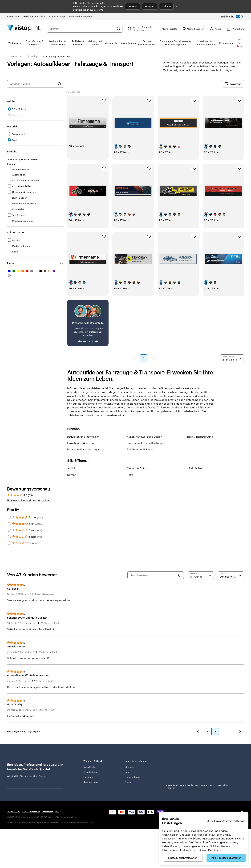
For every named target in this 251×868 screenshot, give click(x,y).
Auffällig (72, 480)
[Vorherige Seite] (134, 370)
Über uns (129, 778)
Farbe (10, 263)
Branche (12, 151)
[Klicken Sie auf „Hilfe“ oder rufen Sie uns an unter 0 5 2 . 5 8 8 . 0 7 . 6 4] (140, 29)
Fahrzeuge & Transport (58, 56)
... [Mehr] (24, 56)
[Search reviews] (153, 587)
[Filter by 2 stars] (9, 548)
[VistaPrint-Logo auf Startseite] (24, 29)
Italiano (166, 6)
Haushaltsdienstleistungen (83, 461)
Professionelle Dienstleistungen (146, 455)
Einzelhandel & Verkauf (81, 455)
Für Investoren (132, 788)
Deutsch (132, 6)
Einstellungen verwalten (183, 858)
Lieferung (88, 788)
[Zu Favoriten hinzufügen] (104, 100)
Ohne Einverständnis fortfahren (226, 821)
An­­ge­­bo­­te (240, 43)
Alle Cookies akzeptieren (226, 858)
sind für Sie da (19, 788)
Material (12, 126)
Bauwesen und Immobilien (83, 448)
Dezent (71, 486)
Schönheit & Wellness (140, 461)
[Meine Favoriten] (193, 29)
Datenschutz (47, 842)
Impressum (35, 842)
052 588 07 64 (14, 842)
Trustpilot (170, 772)
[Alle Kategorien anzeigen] (22, 159)
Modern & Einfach (138, 480)
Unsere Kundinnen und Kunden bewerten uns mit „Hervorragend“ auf (197, 777)
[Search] (180, 587)
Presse (128, 793)
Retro (130, 486)
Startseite (12, 56)
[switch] (232, 17)
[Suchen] (119, 29)
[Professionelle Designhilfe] (88, 334)
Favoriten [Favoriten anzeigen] (233, 84)
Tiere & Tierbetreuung (200, 448)
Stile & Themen (16, 232)
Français (150, 6)
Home (25, 842)
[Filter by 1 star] (9, 555)
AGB (57, 842)
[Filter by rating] (201, 587)
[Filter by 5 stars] (9, 529)
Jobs (127, 783)
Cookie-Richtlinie (209, 850)
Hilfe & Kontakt (91, 783)
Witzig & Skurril (196, 480)
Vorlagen (36, 56)
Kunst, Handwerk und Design (145, 448)
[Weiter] (240, 743)
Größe (11, 101)
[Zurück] (198, 743)
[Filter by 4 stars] (9, 535)
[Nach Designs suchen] (60, 84)
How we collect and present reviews (29, 512)
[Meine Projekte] (167, 29)
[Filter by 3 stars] (9, 542)
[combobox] (82, 29)
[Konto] (215, 29)
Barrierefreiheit (91, 793)
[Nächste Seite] (153, 370)
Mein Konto (89, 778)
